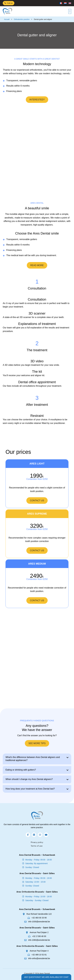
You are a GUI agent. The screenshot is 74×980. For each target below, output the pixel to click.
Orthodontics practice (22, 19)
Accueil (7, 19)
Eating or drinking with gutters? (21, 770)
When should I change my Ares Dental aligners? (29, 779)
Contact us (37, 501)
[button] (70, 11)
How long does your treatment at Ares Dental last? (30, 789)
